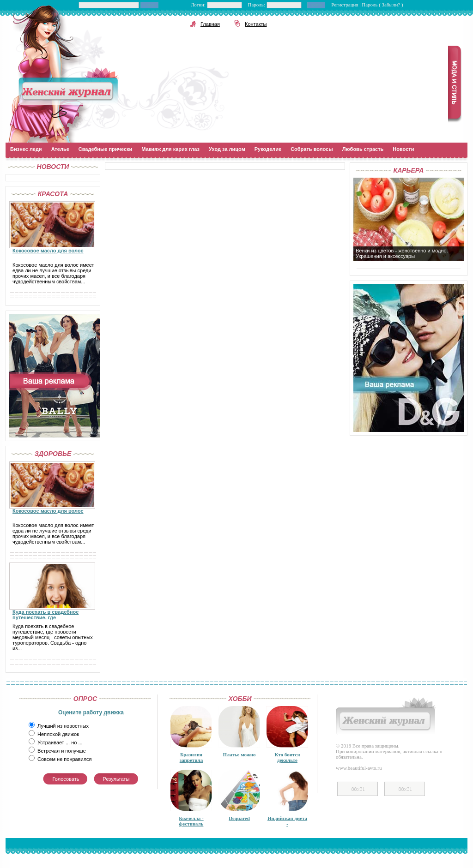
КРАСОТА (53, 194)
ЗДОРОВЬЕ (53, 454)
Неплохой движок (58, 734)
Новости (403, 149)
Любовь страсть (363, 149)
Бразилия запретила (191, 757)
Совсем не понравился (65, 759)
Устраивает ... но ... (60, 742)
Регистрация (345, 5)
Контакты (256, 24)
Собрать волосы (312, 149)
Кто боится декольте (288, 757)
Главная (210, 24)
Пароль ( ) (382, 5)
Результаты (116, 779)
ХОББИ (240, 699)
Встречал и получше (62, 751)
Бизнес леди (26, 149)
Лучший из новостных (63, 726)
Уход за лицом (227, 149)
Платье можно (239, 754)
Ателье (60, 149)
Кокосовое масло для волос (48, 251)
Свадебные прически (106, 149)
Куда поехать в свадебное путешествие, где (45, 615)
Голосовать (66, 779)
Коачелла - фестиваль (191, 821)
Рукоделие (268, 149)
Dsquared (239, 818)
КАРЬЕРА (409, 170)
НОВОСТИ (53, 167)
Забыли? (392, 5)
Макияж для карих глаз (170, 149)
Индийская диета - (287, 821)
